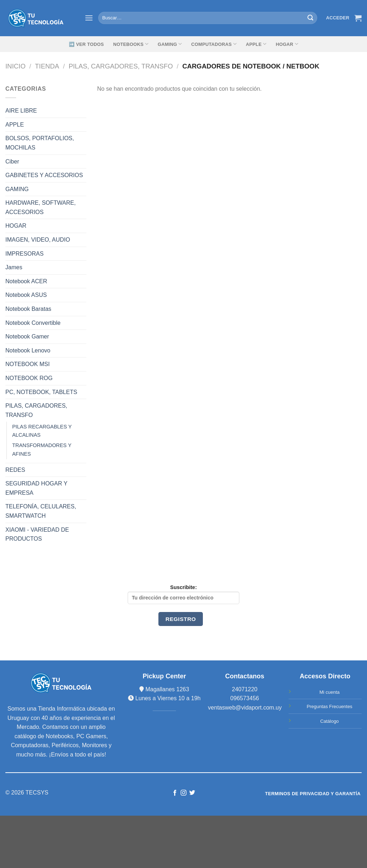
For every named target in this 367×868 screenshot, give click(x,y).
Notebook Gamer (27, 336)
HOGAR (16, 226)
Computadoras (214, 44)
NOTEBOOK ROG (29, 378)
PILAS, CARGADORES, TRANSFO (121, 66)
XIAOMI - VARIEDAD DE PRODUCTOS (37, 534)
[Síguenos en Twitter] (192, 793)
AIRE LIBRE (21, 111)
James (14, 267)
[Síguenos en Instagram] (183, 793)
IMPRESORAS (25, 254)
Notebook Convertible (33, 323)
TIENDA (47, 66)
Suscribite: (183, 594)
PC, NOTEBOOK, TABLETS (41, 392)
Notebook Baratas (28, 309)
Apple (256, 44)
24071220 (245, 689)
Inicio (15, 66)
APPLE (15, 125)
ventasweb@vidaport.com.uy (245, 708)
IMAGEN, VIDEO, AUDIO (38, 240)
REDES (15, 470)
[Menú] (89, 18)
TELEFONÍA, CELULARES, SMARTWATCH (41, 511)
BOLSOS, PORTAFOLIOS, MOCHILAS (40, 143)
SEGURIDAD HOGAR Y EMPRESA (36, 488)
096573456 (245, 698)
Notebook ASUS (26, 295)
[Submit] (310, 18)
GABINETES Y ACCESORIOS (44, 175)
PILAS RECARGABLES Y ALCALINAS (42, 431)
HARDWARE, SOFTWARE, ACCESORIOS (40, 207)
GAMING (170, 44)
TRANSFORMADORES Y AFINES (42, 449)
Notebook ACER (26, 281)
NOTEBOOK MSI (28, 364)
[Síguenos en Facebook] (175, 793)
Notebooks (131, 44)
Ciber (12, 162)
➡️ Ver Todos (86, 44)
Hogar (287, 44)
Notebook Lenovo (28, 350)
